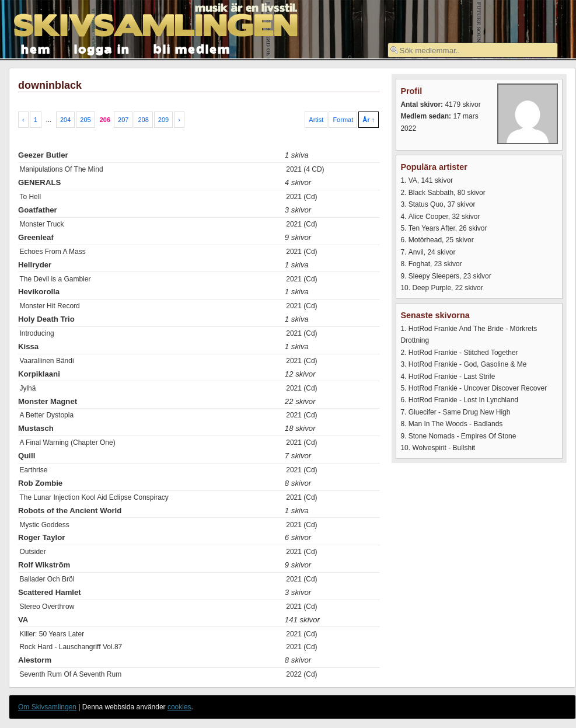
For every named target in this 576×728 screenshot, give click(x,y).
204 (65, 120)
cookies (179, 707)
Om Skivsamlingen (47, 707)
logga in (102, 48)
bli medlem (192, 48)
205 (85, 120)
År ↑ (369, 120)
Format (343, 120)
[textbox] (473, 50)
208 (143, 120)
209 (163, 120)
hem (36, 48)
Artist (316, 120)
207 (123, 120)
